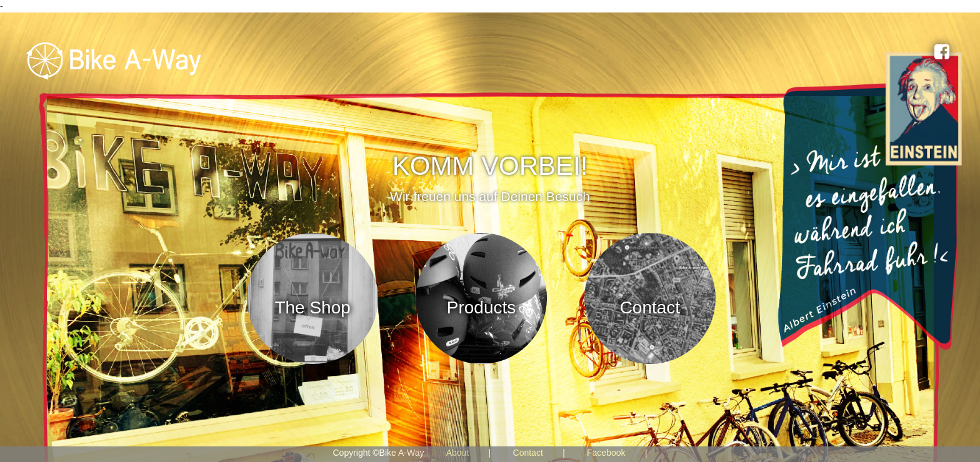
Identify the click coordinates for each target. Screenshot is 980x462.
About (458, 453)
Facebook (606, 453)
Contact (528, 453)
